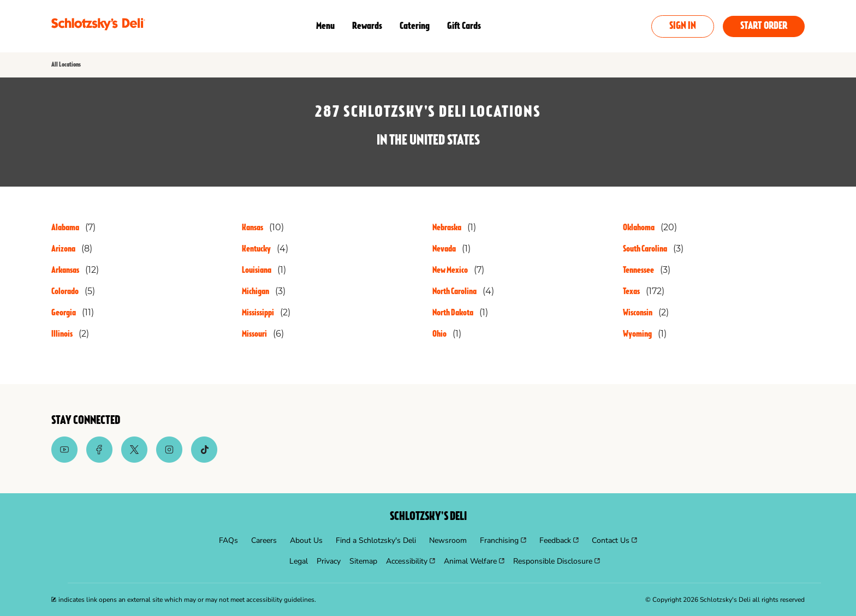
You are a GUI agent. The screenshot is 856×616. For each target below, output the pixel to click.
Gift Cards (464, 26)
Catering (415, 26)
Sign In (683, 26)
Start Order (764, 26)
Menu (325, 26)
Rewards (367, 26)
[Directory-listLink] (73, 228)
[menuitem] (228, 541)
